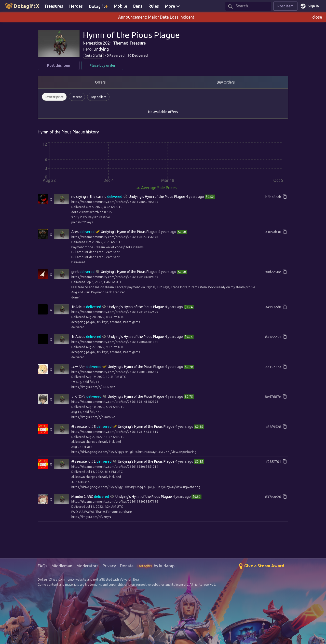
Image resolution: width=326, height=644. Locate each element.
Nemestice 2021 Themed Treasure (114, 43)
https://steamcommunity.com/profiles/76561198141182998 (115, 402)
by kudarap (156, 566)
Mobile (120, 6)
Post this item (59, 66)
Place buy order (102, 66)
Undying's (136, 197)
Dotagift (98, 6)
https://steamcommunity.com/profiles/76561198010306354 (115, 372)
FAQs (43, 566)
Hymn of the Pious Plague (165, 197)
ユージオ (78, 367)
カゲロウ (78, 396)
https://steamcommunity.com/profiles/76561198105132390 (115, 312)
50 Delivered (138, 56)
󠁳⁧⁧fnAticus (79, 307)
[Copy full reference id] (285, 197)
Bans (138, 6)
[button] (54, 97)
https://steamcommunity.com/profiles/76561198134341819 (115, 432)
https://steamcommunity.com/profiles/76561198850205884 (115, 202)
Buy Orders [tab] (226, 82)
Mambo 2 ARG (82, 497)
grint (75, 272)
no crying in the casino (89, 197)
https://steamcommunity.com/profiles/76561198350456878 (115, 237)
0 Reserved (116, 56)
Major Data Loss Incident (171, 17)
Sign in (310, 6)
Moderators (87, 566)
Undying (101, 49)
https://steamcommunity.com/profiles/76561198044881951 (115, 342)
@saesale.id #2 (84, 461)
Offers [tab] (100, 82)
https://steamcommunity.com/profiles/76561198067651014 (115, 467)
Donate (127, 566)
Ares (75, 232)
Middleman (62, 566)
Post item (285, 6)
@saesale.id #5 (84, 427)
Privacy (109, 566)
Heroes (76, 6)
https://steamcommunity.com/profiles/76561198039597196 (115, 502)
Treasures (54, 6)
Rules (154, 6)
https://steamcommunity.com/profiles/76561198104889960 (115, 277)
